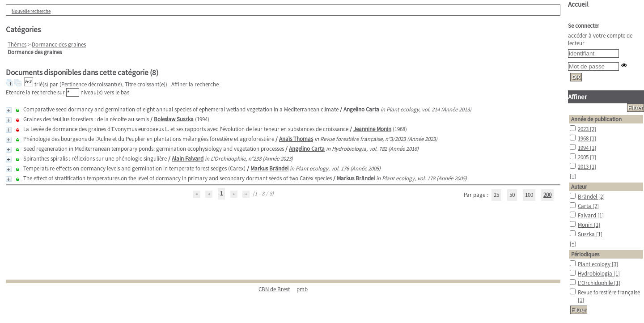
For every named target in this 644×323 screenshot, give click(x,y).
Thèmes (17, 45)
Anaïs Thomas (296, 139)
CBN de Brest (274, 289)
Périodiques (585, 254)
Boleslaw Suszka (174, 119)
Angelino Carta (361, 109)
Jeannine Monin (372, 129)
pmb (302, 289)
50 (512, 195)
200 (547, 195)
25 (496, 195)
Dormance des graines (59, 45)
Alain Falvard (188, 159)
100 (529, 195)
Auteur (579, 187)
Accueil (578, 4)
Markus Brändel (269, 168)
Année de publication (596, 119)
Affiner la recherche (195, 84)
